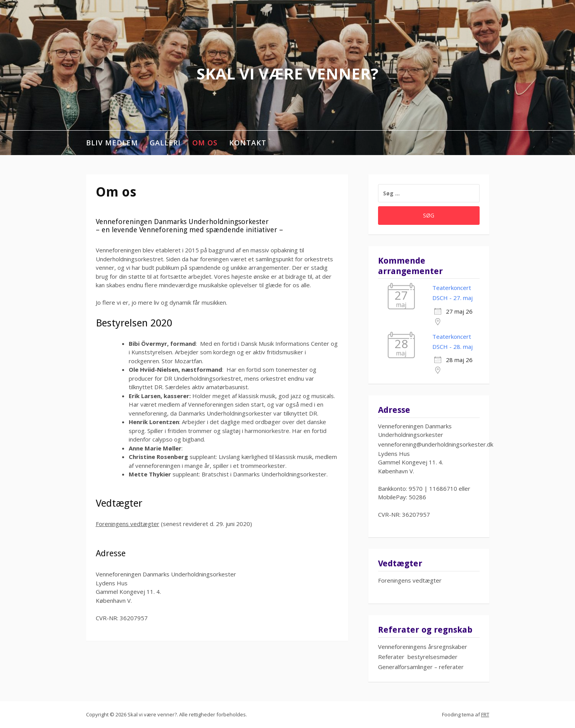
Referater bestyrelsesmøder (418, 657)
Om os (205, 143)
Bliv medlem (112, 143)
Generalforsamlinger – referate (420, 667)
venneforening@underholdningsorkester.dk (436, 444)
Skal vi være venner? (287, 73)
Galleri (165, 143)
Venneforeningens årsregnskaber (423, 647)
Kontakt (248, 143)
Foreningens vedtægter (128, 524)
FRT (485, 714)
